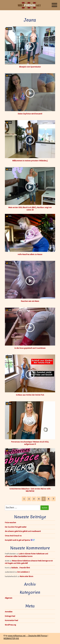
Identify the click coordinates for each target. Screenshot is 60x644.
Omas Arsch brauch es (13, 536)
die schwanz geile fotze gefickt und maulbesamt (23, 531)
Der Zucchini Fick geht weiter (16, 527)
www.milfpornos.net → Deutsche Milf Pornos (27, 636)
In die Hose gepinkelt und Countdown (30, 348)
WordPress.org (10, 625)
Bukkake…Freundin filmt (21, 568)
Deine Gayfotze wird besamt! (30, 114)
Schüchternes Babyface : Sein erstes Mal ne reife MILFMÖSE (30, 490)
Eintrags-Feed (10, 616)
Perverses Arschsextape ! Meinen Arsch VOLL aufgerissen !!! (30, 443)
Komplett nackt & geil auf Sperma (20, 540)
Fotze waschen (10, 523)
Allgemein (9, 598)
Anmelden (9, 612)
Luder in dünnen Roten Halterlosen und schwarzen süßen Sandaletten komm (26, 555)
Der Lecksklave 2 (23, 572)
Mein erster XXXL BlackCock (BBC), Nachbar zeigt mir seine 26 (30, 209)
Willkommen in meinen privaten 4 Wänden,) (30, 161)
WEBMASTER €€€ (11, 638)
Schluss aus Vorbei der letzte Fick (30, 395)
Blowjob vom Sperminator (30, 67)
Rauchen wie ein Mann (30, 301)
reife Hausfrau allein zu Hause (30, 254)
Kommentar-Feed (11, 620)
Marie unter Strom (27, 576)
